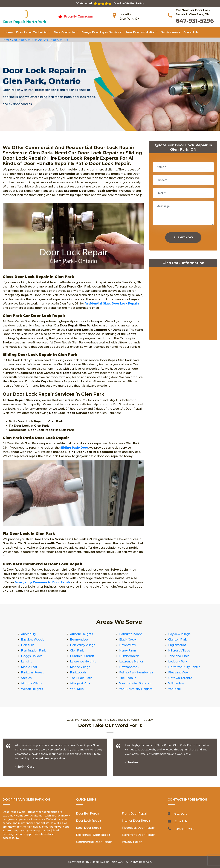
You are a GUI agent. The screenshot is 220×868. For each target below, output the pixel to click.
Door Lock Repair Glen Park (53, 40)
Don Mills (28, 645)
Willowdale (176, 683)
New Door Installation (141, 32)
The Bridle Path (81, 678)
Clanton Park (178, 640)
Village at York (80, 683)
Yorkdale (174, 689)
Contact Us (191, 32)
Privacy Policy (132, 842)
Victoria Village (32, 683)
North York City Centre (184, 667)
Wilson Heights (32, 689)
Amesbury (28, 634)
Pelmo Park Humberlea (136, 672)
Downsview (128, 645)
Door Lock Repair (89, 821)
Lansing (27, 661)
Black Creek (128, 640)
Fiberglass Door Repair (138, 828)
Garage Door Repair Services (101, 32)
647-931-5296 (195, 21)
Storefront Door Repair (138, 835)
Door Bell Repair (88, 814)
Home (9, 32)
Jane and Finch (179, 656)
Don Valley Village (83, 645)
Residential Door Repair (93, 835)
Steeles (26, 678)
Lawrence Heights (83, 661)
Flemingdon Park (33, 651)
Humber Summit (82, 656)
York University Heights (136, 689)
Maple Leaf (29, 667)
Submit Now (183, 237)
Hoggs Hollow (31, 656)
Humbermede (129, 656)
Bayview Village (179, 634)
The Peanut (128, 678)
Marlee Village (80, 667)
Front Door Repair (135, 814)
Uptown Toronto (180, 678)
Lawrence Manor (131, 661)
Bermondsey (79, 640)
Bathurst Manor (131, 634)
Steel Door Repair (89, 828)
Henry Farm (128, 651)
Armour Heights (82, 634)
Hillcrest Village (179, 651)
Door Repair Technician (32, 32)
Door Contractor (65, 32)
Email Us (181, 821)
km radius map (183, 304)
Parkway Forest (32, 672)
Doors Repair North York (108, 862)
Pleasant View (178, 672)
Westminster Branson (135, 683)
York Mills (77, 689)
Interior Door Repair (136, 821)
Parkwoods (78, 672)
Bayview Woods (33, 640)
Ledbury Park (178, 661)
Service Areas (170, 32)
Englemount (177, 645)
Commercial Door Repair (94, 842)
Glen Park (77, 651)
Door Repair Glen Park (23, 40)
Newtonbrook (129, 667)
